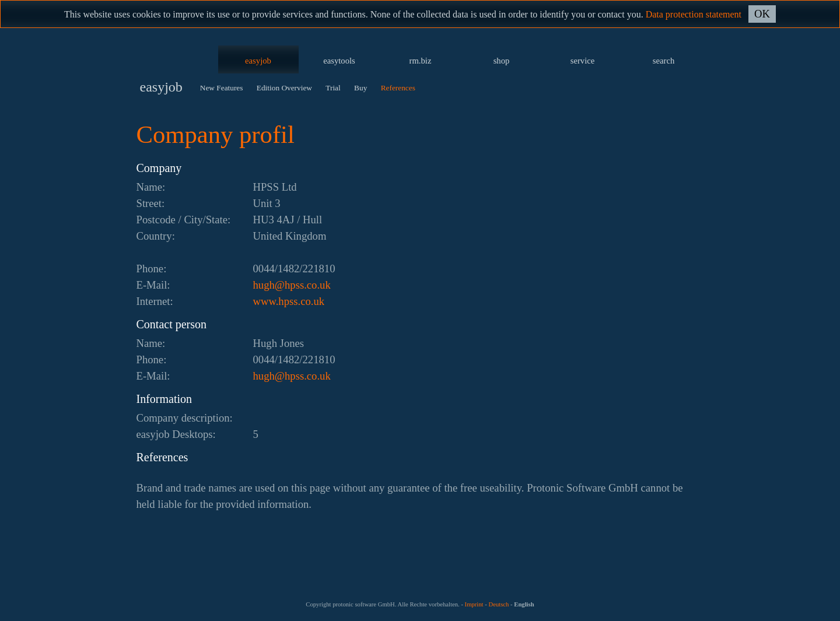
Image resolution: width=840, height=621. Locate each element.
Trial (333, 88)
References (398, 88)
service (583, 61)
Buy (360, 88)
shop (502, 61)
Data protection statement (694, 14)
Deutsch (498, 604)
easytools (339, 61)
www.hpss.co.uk (289, 301)
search (664, 61)
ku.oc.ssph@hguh (292, 285)
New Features (222, 88)
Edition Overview (284, 88)
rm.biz (421, 61)
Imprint (474, 604)
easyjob (258, 61)
